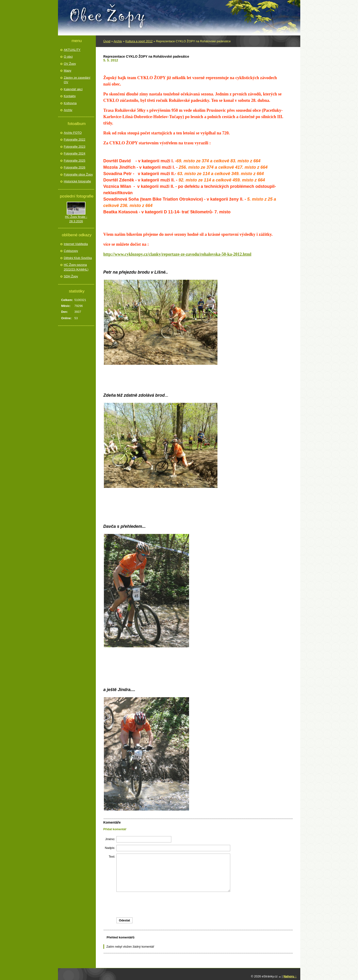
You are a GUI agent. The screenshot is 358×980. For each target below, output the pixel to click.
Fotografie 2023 (75, 147)
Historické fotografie (77, 181)
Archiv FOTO (73, 133)
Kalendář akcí (73, 89)
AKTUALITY (72, 50)
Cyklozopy (71, 251)
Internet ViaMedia (76, 244)
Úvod (107, 41)
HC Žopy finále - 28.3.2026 (76, 219)
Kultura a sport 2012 (139, 41)
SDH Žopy (71, 276)
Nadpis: (110, 848)
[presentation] (198, 905)
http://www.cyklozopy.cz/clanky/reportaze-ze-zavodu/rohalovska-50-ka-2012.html (177, 254)
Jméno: (110, 839)
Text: (112, 857)
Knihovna (70, 103)
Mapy (68, 71)
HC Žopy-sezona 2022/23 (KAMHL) (76, 267)
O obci (68, 57)
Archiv (118, 41)
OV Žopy (70, 64)
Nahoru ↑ (290, 976)
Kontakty (70, 96)
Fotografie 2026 (75, 167)
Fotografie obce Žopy (78, 174)
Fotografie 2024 (75, 153)
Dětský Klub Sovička (78, 258)
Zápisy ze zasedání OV (77, 80)
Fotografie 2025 (75, 161)
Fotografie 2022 (75, 140)
